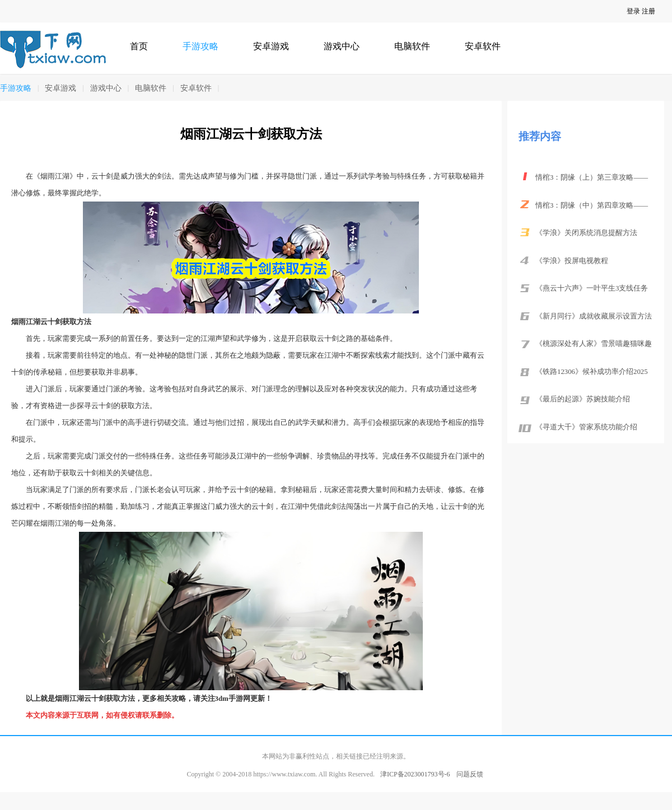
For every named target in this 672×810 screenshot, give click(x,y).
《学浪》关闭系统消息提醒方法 (586, 233)
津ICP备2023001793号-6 (415, 774)
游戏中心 (342, 46)
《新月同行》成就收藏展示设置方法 (594, 316)
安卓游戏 (271, 46)
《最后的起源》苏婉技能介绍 (583, 399)
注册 (648, 11)
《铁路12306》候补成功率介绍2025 (592, 372)
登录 (633, 11)
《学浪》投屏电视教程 (572, 261)
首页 (139, 46)
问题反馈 (470, 774)
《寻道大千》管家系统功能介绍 (586, 427)
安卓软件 (483, 46)
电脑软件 (412, 46)
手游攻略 (200, 46)
